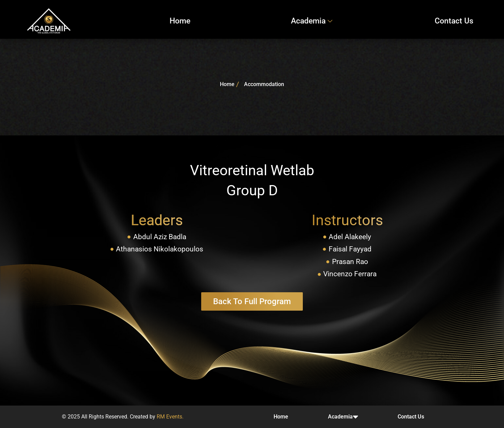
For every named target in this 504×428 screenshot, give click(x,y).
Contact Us (454, 21)
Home (180, 21)
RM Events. (170, 417)
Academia (312, 21)
